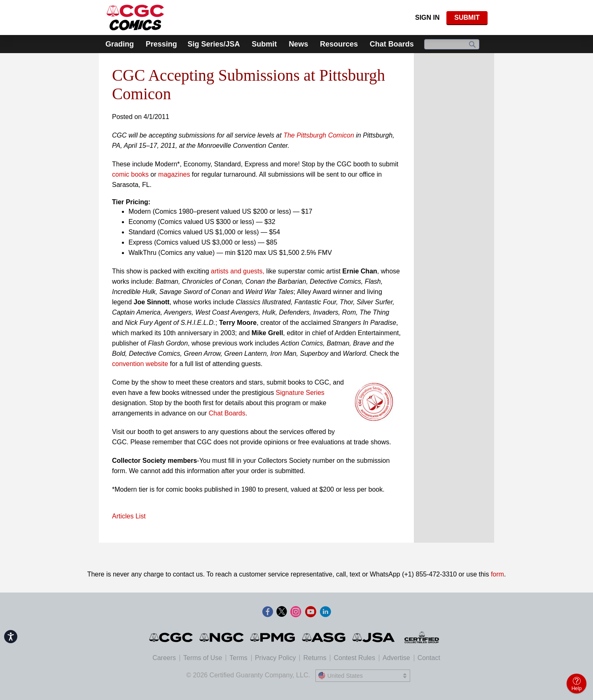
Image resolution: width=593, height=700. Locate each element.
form (497, 574)
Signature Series (300, 393)
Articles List (129, 516)
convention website (140, 364)
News (298, 44)
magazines (174, 174)
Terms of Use (203, 658)
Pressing (161, 44)
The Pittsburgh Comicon (319, 135)
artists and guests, (238, 271)
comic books (130, 174)
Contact (429, 658)
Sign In (427, 17)
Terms (238, 658)
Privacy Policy (275, 658)
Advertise (396, 658)
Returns (315, 658)
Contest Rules (354, 658)
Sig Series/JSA (214, 44)
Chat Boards (392, 44)
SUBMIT (467, 17)
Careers (164, 658)
